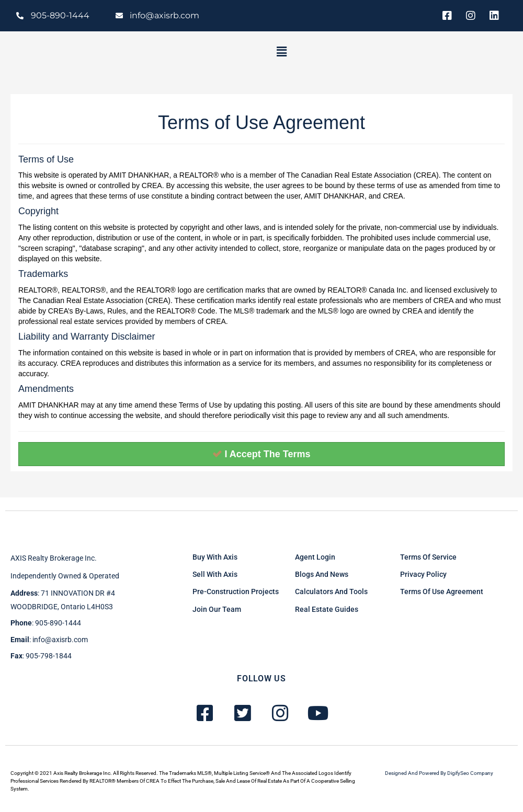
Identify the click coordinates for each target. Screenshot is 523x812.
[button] (281, 52)
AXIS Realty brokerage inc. (54, 558)
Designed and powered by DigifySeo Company (439, 773)
